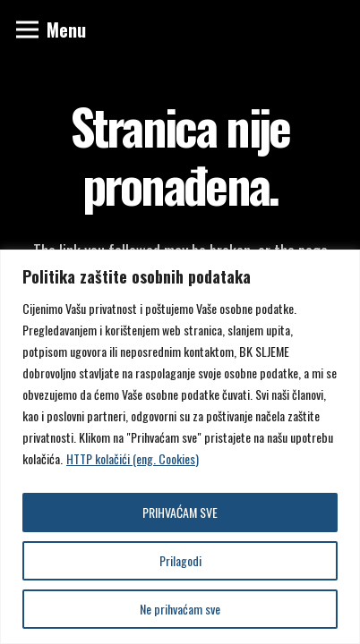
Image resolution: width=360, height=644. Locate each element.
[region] (180, 447)
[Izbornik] (51, 30)
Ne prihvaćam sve (180, 609)
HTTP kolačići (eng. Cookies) (133, 458)
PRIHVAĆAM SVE (180, 512)
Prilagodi (180, 560)
